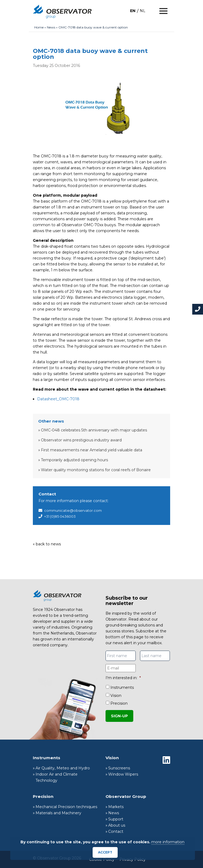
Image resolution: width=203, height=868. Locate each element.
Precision (119, 703)
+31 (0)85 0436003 (60, 516)
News (51, 27)
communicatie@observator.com (73, 510)
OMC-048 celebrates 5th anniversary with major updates (94, 430)
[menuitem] (133, 11)
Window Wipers (123, 774)
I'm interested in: (123, 678)
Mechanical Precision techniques (66, 807)
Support (116, 819)
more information (168, 842)
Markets (116, 807)
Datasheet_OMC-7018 (58, 399)
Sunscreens (119, 768)
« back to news (47, 544)
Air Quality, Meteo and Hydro (63, 768)
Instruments (122, 687)
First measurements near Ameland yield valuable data (92, 450)
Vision (116, 696)
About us (117, 825)
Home (39, 27)
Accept (105, 852)
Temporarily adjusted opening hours (74, 460)
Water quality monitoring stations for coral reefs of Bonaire (96, 470)
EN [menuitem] (133, 11)
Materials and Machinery (58, 813)
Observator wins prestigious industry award (81, 440)
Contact (116, 831)
